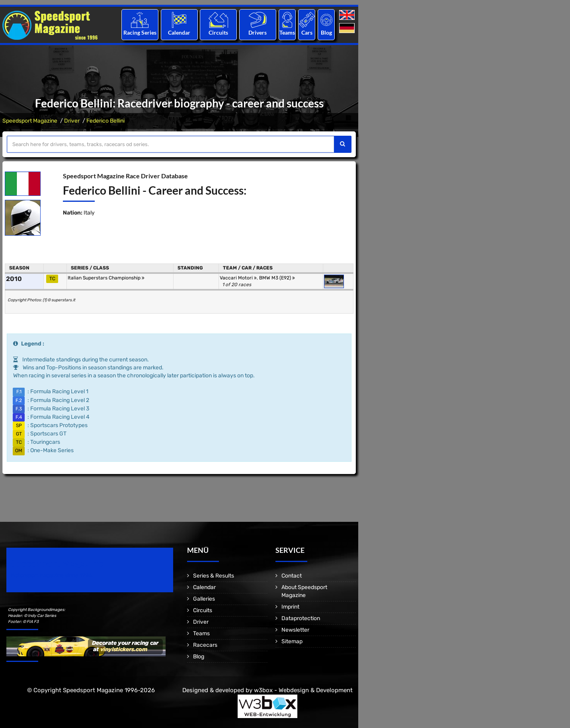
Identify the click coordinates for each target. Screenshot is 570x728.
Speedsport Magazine (30, 121)
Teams (287, 32)
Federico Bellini (105, 121)
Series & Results (214, 576)
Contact (292, 576)
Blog (326, 32)
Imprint (290, 607)
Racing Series (140, 32)
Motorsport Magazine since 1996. (52, 575)
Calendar (179, 32)
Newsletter (295, 630)
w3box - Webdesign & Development (303, 690)
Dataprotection (301, 618)
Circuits (218, 32)
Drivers (258, 32)
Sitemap (292, 641)
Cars (307, 32)
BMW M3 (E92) (277, 278)
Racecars (205, 645)
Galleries (204, 599)
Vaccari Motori (238, 278)
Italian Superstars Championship (106, 278)
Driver (72, 121)
